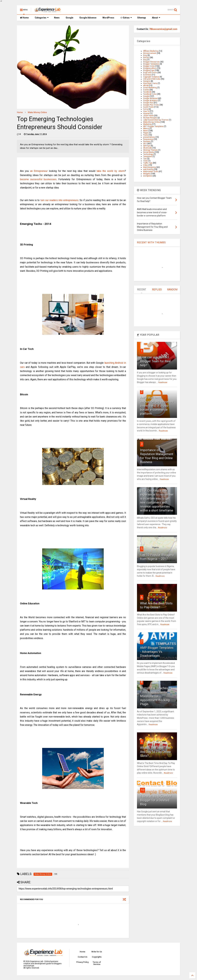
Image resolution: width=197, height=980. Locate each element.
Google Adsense (88, 18)
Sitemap (142, 18)
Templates (148, 156)
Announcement (150, 53)
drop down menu (150, 83)
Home (24, 18)
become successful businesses (38, 179)
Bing (145, 55)
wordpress (148, 176)
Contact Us (83, 957)
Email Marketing (150, 88)
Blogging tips (149, 70)
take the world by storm (111, 171)
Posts (146, 135)
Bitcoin (146, 57)
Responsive (148, 139)
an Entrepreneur (39, 171)
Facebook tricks (150, 94)
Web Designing (150, 167)
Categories (42, 18)
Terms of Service (97, 963)
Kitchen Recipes (150, 118)
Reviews (147, 141)
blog (145, 60)
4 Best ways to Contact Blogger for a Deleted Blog (156, 800)
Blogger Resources (151, 62)
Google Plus (148, 103)
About (156, 18)
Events (146, 90)
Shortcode (148, 148)
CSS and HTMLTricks (152, 79)
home (146, 109)
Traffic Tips (148, 163)
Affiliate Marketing (151, 51)
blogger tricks (149, 66)
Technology (148, 154)
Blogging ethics (150, 68)
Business (147, 75)
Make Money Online (37, 112)
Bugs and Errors (150, 73)
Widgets (147, 174)
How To (146, 111)
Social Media (149, 152)
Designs (147, 81)
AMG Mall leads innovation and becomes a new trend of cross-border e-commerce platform (157, 406)
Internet (146, 113)
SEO (145, 144)
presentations (149, 137)
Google (69, 18)
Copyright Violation (151, 77)
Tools (145, 161)
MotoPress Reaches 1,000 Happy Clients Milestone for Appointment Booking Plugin (155, 696)
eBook (146, 85)
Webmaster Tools (151, 172)
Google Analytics (150, 101)
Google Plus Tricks (151, 105)
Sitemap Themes (150, 150)
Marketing (147, 124)
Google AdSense (150, 98)
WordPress (108, 18)
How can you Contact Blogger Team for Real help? (155, 361)
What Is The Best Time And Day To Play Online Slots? (155, 752)
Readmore (163, 382)
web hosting (148, 169)
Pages (146, 133)
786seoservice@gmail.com (163, 29)
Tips (145, 159)
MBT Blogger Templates (153, 126)
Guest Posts (148, 107)
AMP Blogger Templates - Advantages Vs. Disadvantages (157, 652)
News (57, 18)
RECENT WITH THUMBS (151, 242)
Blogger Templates (151, 64)
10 (143, 790)
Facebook (147, 92)
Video (146, 165)
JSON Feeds (148, 116)
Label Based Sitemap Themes (156, 120)
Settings (147, 146)
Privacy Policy (82, 962)
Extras (126, 18)
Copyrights (97, 957)
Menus (146, 128)
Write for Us (97, 952)
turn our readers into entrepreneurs (59, 200)
